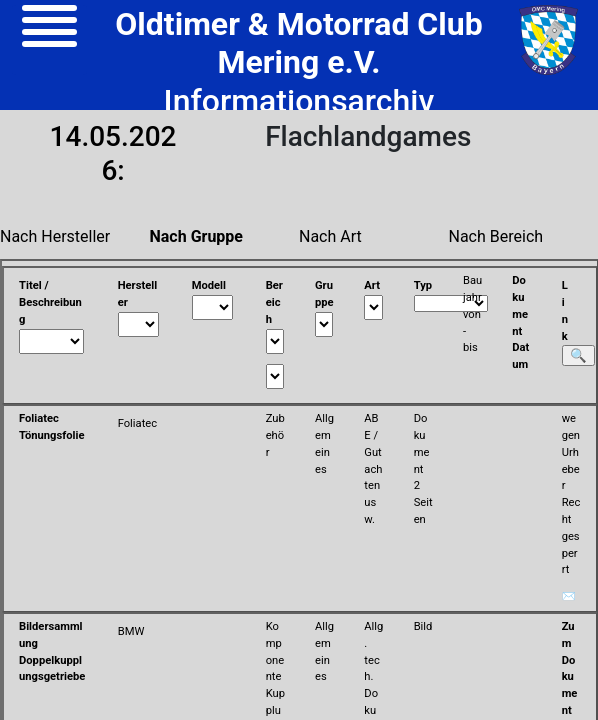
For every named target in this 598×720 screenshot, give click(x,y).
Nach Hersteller (55, 236)
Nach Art (330, 236)
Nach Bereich (496, 236)
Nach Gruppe (197, 236)
